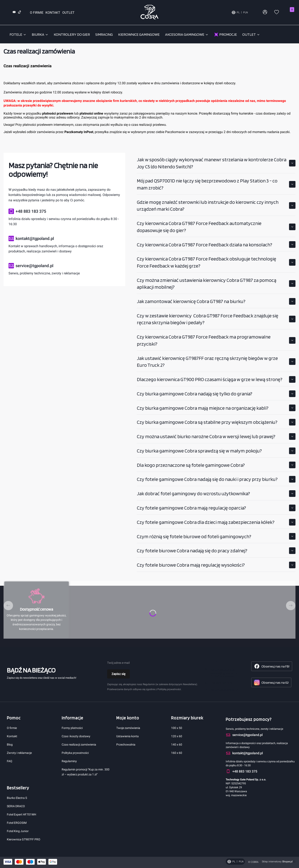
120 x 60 (177, 736)
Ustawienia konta (127, 736)
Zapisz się (118, 674)
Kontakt (12, 736)
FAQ (10, 761)
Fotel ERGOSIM (17, 823)
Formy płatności (72, 728)
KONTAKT (53, 13)
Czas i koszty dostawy (76, 736)
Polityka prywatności (75, 753)
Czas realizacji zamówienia (79, 745)
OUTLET (68, 13)
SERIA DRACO (16, 806)
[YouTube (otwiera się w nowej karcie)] (14, 13)
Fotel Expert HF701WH (21, 814)
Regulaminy (69, 761)
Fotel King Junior (18, 831)
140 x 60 (177, 745)
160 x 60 (177, 753)
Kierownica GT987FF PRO (24, 839)
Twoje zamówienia (128, 728)
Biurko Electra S (17, 798)
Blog (10, 745)
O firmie (12, 728)
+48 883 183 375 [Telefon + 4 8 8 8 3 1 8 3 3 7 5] (221, 683)
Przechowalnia (126, 745)
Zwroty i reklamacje (19, 753)
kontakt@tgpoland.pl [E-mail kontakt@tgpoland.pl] (224, 690)
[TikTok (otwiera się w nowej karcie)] (20, 13)
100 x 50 (177, 728)
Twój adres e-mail (118, 663)
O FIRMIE (37, 13)
